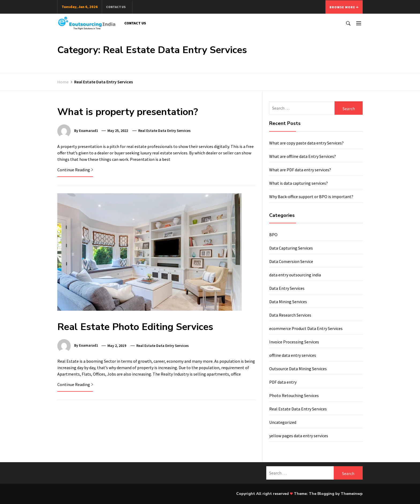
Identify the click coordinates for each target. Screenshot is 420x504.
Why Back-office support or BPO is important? (311, 197)
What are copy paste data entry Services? (306, 143)
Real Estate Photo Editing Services (135, 327)
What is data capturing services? (299, 183)
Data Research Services (290, 315)
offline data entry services (293, 355)
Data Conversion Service (291, 261)
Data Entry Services (287, 288)
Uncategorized (283, 422)
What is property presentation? (128, 112)
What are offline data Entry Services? (303, 156)
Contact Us (116, 7)
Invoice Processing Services (294, 342)
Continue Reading (75, 170)
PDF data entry (283, 382)
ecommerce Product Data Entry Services (306, 328)
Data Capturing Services (291, 248)
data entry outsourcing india (295, 275)
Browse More (344, 7)
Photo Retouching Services (294, 395)
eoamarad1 (89, 131)
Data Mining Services (288, 302)
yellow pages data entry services (299, 436)
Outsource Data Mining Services (298, 369)
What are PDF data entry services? (300, 170)
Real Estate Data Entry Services (164, 131)
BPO (273, 235)
